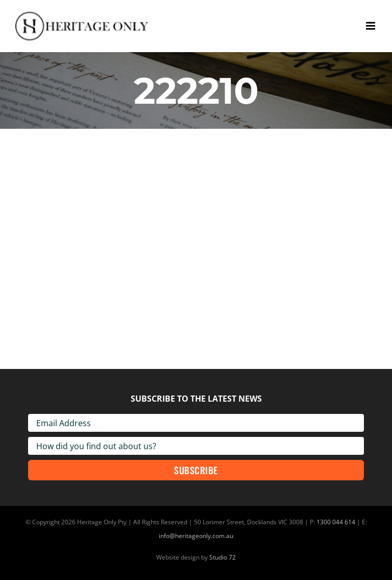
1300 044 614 (336, 522)
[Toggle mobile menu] (371, 26)
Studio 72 (223, 557)
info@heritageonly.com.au (196, 536)
